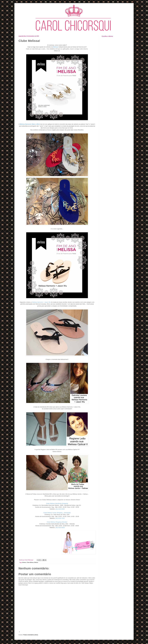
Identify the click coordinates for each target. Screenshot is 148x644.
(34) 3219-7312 (60, 518)
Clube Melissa (30, 562)
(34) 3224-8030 (60, 509)
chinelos (24, 562)
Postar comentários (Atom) (31, 635)
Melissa (36, 562)
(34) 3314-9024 (60, 528)
